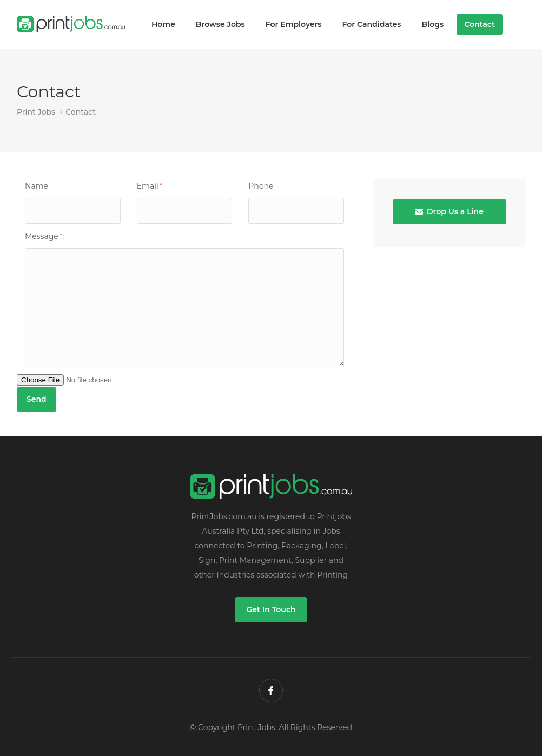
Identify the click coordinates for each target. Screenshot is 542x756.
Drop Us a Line (450, 211)
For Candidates (372, 24)
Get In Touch (271, 609)
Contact (480, 24)
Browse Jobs (220, 24)
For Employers (294, 24)
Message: (44, 236)
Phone (261, 186)
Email (150, 186)
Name (37, 186)
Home (163, 24)
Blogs (433, 24)
